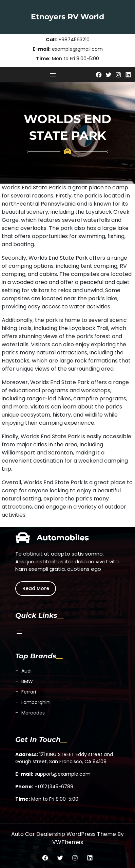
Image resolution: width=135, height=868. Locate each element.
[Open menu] (53, 75)
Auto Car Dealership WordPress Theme (64, 834)
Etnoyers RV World (67, 17)
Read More (36, 588)
